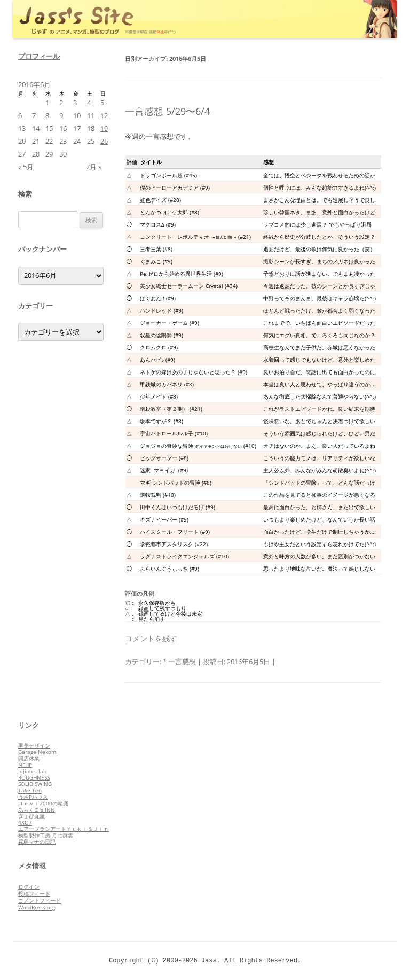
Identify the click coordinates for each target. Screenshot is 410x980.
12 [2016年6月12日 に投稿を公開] (104, 115)
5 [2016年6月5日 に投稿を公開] (102, 103)
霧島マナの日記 (37, 842)
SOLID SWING (35, 784)
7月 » (94, 167)
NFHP (25, 765)
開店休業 (29, 758)
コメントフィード (40, 900)
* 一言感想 (179, 662)
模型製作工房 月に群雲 (46, 835)
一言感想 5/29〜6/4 (167, 111)
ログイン (29, 886)
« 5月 (26, 167)
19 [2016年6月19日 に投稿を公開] (104, 128)
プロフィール (39, 56)
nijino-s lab (32, 771)
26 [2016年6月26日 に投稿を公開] (104, 141)
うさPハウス (33, 797)
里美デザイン (34, 745)
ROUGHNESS (34, 777)
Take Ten (30, 790)
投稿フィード (34, 893)
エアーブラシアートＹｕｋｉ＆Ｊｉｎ (64, 829)
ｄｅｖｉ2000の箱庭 (43, 803)
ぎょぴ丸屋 (31, 816)
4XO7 (25, 822)
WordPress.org (37, 907)
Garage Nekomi (38, 752)
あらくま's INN (37, 810)
